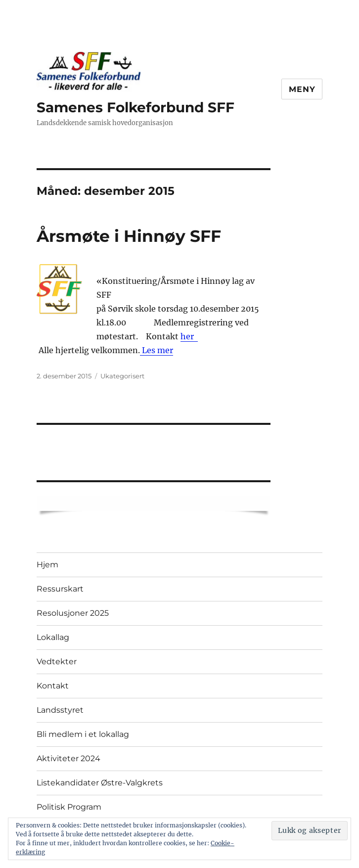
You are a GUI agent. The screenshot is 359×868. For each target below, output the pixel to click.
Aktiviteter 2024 (68, 758)
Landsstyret (60, 710)
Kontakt (53, 686)
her (189, 336)
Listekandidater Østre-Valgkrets (100, 783)
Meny (302, 89)
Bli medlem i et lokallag (83, 734)
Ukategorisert (122, 376)
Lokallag (53, 637)
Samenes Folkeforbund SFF (135, 107)
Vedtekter (57, 662)
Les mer (157, 350)
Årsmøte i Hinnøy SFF (129, 236)
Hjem (47, 565)
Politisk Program (69, 807)
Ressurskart (60, 589)
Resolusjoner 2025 (73, 613)
